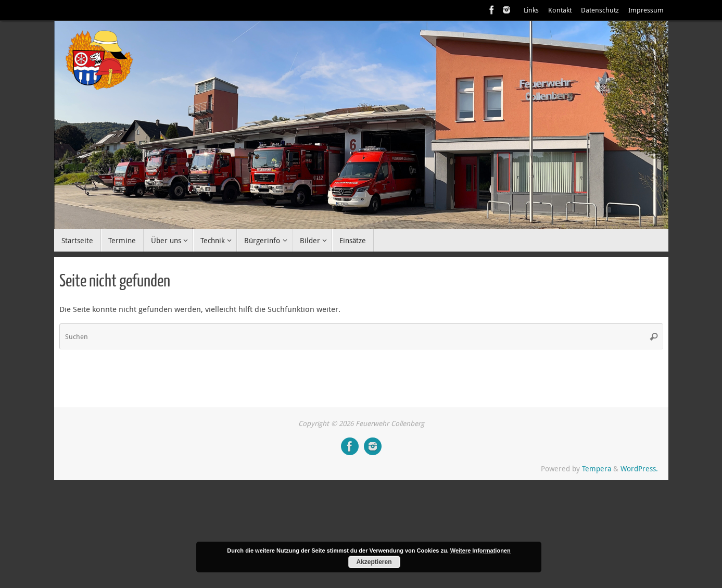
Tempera (597, 469)
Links (531, 10)
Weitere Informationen (480, 551)
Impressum (646, 10)
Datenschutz (600, 10)
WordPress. (639, 469)
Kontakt (560, 10)
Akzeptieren (374, 562)
